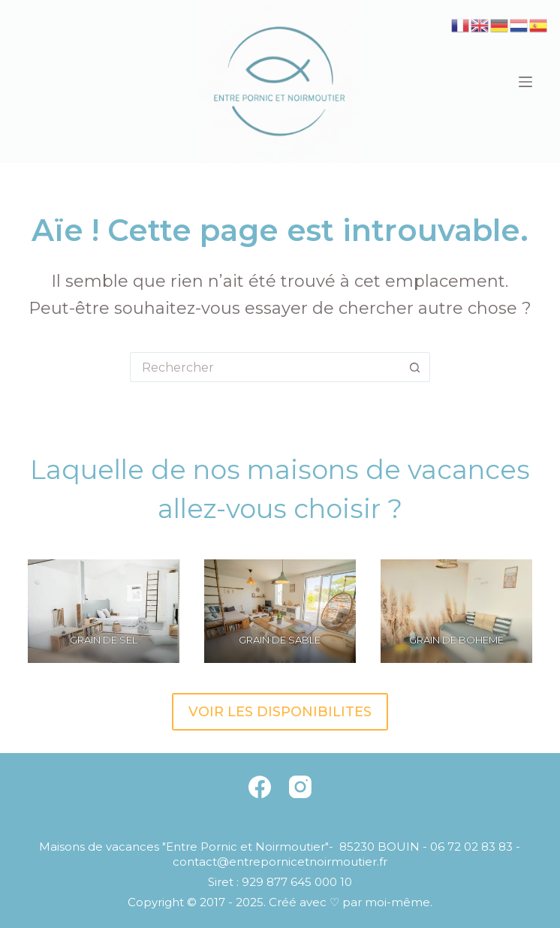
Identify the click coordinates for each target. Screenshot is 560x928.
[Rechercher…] (265, 367)
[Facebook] (260, 787)
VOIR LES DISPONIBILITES (280, 712)
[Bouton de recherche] (415, 367)
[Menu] (525, 82)
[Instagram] (300, 787)
